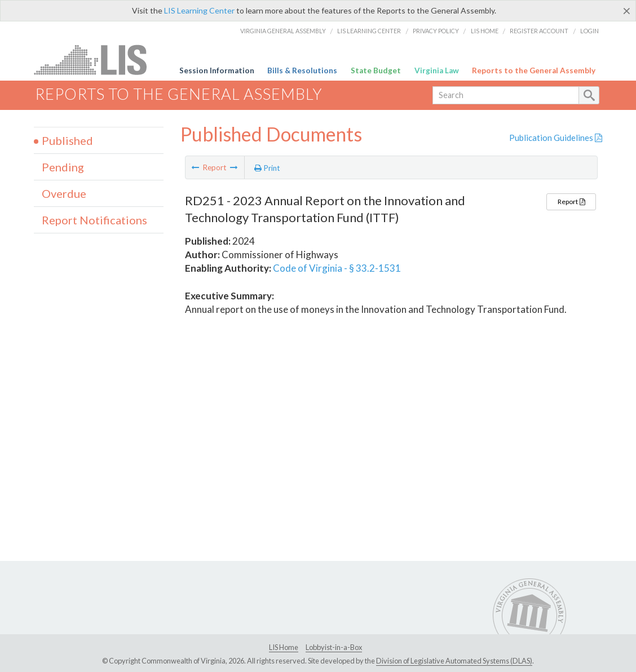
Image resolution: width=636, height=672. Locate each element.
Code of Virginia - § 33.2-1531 (337, 268)
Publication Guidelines (556, 138)
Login (589, 31)
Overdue (64, 193)
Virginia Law (437, 70)
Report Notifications (94, 220)
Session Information (217, 70)
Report (571, 202)
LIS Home (485, 31)
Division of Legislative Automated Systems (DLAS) (454, 661)
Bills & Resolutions (302, 70)
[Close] (627, 11)
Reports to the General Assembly (534, 70)
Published (67, 140)
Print (267, 168)
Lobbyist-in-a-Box (334, 647)
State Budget (376, 70)
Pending (63, 167)
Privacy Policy (436, 31)
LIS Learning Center (199, 10)
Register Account (539, 31)
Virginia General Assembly (283, 31)
